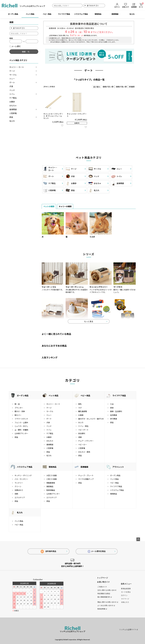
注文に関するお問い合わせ (107, 590)
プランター (19, 408)
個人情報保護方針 (105, 597)
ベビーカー (83, 444)
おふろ (81, 422)
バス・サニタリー (21, 479)
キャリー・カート (17, 67)
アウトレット (118, 467)
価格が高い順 (121, 87)
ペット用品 (30, 14)
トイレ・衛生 (83, 426)
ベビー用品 (47, 14)
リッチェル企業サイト (128, 629)
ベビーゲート (83, 430)
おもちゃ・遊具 (84, 452)
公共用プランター (21, 433)
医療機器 (115, 14)
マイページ (125, 599)
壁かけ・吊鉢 (20, 411)
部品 (11, 117)
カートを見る (126, 592)
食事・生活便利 (116, 411)
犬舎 (11, 86)
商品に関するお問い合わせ (108, 602)
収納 (80, 437)
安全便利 (82, 433)
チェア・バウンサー (86, 441)
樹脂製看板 (51, 483)
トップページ (103, 578)
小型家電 (13, 113)
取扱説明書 (102, 609)
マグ (80, 408)
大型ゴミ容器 (52, 475)
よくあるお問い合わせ (106, 605)
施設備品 (50, 486)
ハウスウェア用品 (81, 14)
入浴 (112, 404)
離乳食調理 (83, 411)
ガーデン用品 (13, 14)
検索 (108, 5)
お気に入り (125, 602)
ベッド (12, 90)
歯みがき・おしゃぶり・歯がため (91, 419)
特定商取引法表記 (104, 594)
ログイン (124, 595)
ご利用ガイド (102, 587)
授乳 (80, 404)
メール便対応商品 (97, 551)
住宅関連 (114, 415)
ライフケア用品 (64, 14)
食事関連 (13, 109)
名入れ (132, 14)
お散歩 (12, 102)
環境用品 (98, 14)
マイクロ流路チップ (86, 479)
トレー (12, 79)
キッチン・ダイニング (23, 475)
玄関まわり (19, 490)
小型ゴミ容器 (52, 479)
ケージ (12, 71)
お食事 (81, 415)
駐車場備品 (51, 490)
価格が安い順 (108, 87)
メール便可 (15, 46)
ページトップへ (138, 539)
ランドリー (19, 483)
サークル (13, 75)
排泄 (112, 408)
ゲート (12, 82)
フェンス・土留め (21, 422)
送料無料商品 (48, 551)
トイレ (12, 94)
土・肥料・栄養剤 (21, 430)
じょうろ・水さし (21, 426)
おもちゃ (13, 106)
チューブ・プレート (86, 475)
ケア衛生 (13, 98)
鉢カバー (18, 415)
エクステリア (20, 497)
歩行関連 (114, 419)
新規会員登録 (126, 589)
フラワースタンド (21, 419)
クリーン (18, 486)
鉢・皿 (17, 404)
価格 (11, 38)
